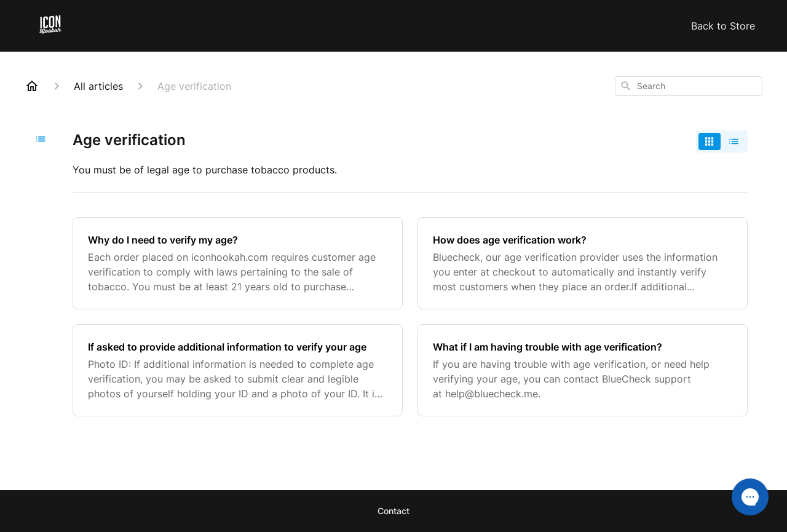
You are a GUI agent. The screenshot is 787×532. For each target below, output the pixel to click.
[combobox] (689, 86)
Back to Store (723, 26)
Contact (393, 511)
